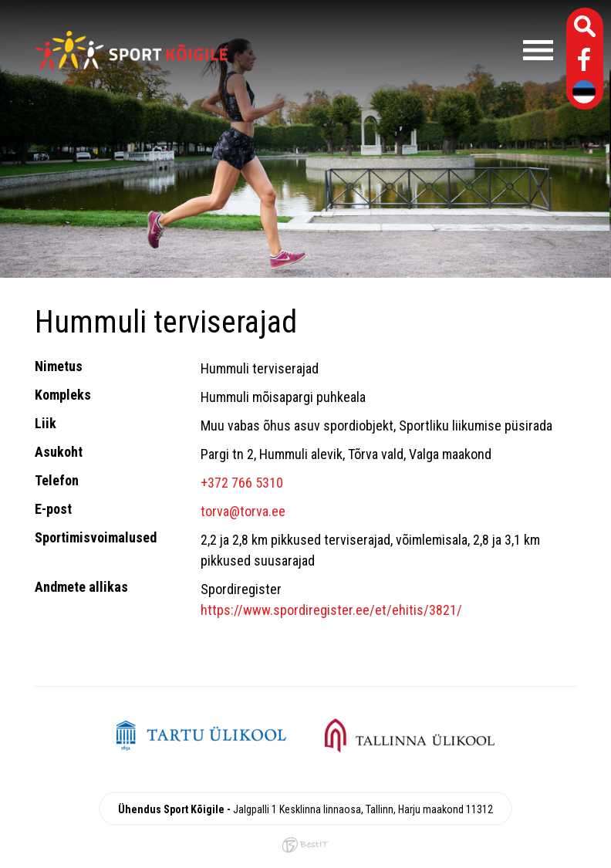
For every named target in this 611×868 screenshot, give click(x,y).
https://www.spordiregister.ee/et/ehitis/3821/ (331, 610)
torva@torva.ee (243, 511)
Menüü (398, 50)
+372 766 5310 (242, 483)
